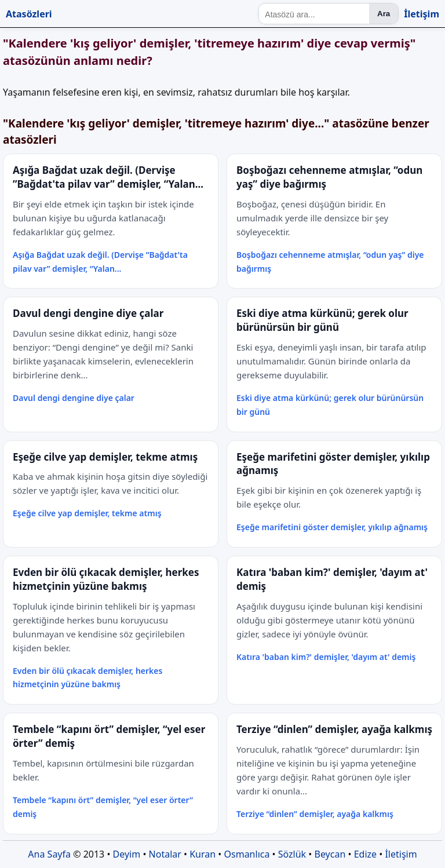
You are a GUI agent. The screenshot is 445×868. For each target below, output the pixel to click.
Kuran (203, 854)
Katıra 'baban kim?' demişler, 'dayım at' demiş (326, 657)
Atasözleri (29, 14)
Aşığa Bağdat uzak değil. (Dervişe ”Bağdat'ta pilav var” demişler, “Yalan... (100, 262)
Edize (365, 854)
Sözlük (292, 854)
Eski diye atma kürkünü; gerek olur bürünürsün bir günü (330, 405)
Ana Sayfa (49, 854)
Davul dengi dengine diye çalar (74, 398)
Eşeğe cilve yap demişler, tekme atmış (87, 513)
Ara (384, 14)
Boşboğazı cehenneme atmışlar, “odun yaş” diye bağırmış (330, 262)
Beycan (330, 854)
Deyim (127, 854)
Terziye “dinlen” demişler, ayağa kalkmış (315, 814)
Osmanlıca (247, 854)
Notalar (165, 854)
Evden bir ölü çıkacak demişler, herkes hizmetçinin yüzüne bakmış (87, 678)
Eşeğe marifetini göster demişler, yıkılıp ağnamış (332, 527)
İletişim (422, 14)
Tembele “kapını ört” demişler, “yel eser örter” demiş (103, 807)
